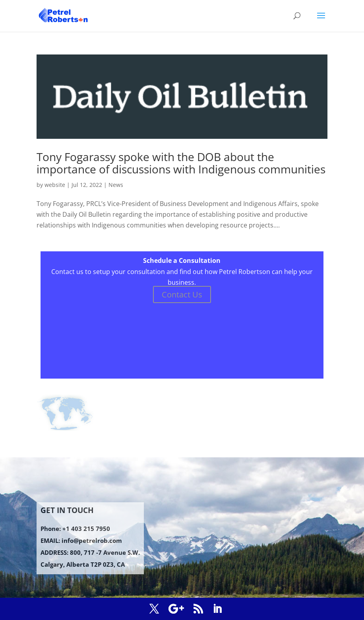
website (55, 185)
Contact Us (182, 294)
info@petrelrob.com (92, 540)
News (116, 185)
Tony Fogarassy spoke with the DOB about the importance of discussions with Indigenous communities (181, 163)
